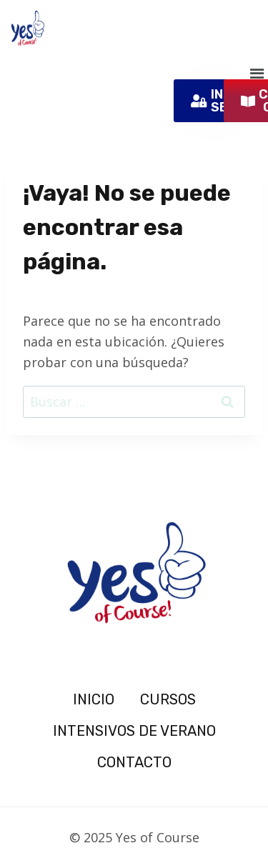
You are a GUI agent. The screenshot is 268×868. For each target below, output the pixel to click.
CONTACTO (134, 762)
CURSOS (168, 699)
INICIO (94, 699)
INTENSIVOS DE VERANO (134, 731)
